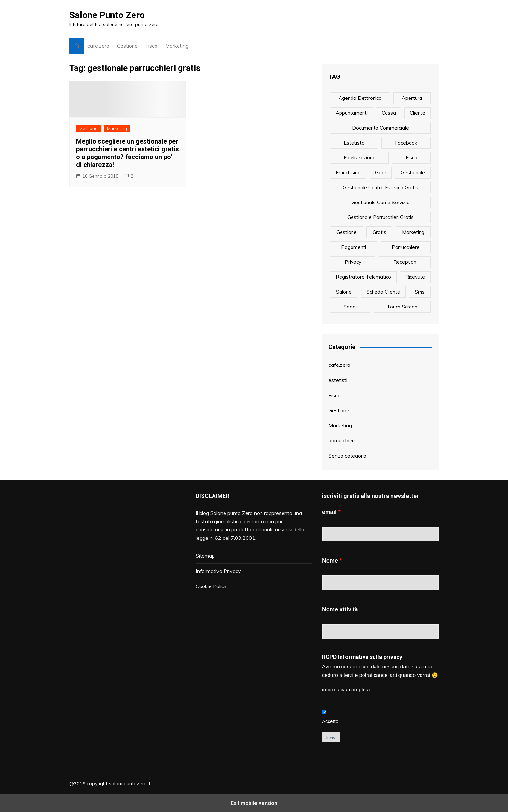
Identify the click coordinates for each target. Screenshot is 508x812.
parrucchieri (342, 440)
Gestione (127, 46)
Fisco (151, 46)
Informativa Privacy (218, 571)
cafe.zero (98, 46)
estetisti (338, 380)
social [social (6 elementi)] (350, 307)
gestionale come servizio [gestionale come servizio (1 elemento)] (381, 202)
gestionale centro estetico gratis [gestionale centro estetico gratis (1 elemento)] (381, 187)
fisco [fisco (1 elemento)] (411, 158)
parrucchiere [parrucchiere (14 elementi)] (406, 247)
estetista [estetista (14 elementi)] (354, 143)
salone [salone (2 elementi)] (344, 292)
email (329, 512)
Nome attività (340, 609)
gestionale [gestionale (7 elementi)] (413, 173)
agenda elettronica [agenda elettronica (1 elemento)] (360, 98)
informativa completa (346, 690)
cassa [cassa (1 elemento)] (389, 113)
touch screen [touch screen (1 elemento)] (402, 307)
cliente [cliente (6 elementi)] (418, 113)
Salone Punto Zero (107, 15)
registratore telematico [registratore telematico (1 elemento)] (363, 277)
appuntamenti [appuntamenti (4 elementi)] (352, 113)
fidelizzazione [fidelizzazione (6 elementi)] (360, 158)
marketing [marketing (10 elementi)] (413, 232)
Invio (331, 737)
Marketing (177, 46)
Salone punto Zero (231, 513)
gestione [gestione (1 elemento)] (346, 232)
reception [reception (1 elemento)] (405, 262)
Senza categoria (347, 456)
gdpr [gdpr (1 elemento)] (381, 173)
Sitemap (205, 556)
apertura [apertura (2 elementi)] (412, 98)
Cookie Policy (211, 586)
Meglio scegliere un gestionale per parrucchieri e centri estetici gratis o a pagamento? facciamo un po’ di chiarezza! (127, 153)
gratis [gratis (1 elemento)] (379, 232)
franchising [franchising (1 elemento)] (348, 173)
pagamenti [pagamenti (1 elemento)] (354, 247)
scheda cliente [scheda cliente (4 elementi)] (383, 292)
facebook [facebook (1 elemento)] (406, 143)
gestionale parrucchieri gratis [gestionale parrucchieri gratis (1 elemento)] (381, 217)
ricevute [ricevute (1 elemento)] (415, 277)
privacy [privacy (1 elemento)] (353, 262)
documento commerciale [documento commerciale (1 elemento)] (381, 128)
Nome (330, 561)
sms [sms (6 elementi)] (420, 292)
